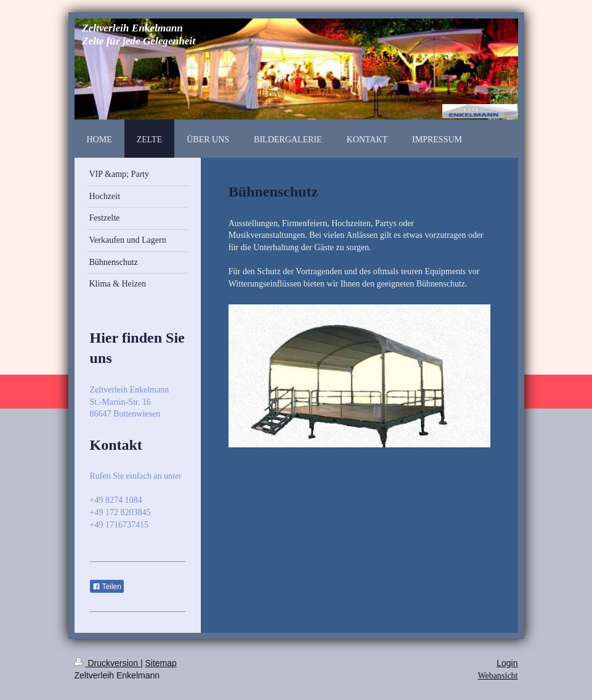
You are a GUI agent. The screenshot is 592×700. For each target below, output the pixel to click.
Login (507, 663)
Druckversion (107, 663)
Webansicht (498, 676)
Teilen (107, 587)
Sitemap (161, 663)
